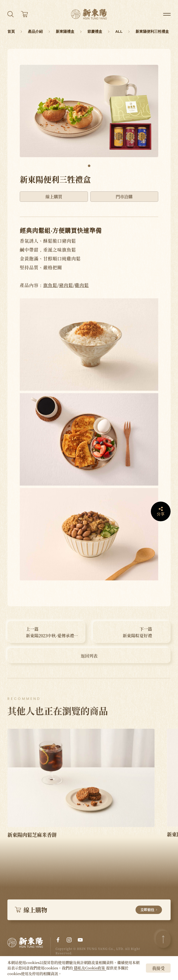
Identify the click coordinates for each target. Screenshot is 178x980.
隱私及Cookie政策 (89, 968)
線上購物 (88, 910)
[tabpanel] (89, 111)
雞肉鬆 (82, 285)
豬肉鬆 (66, 285)
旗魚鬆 (50, 285)
